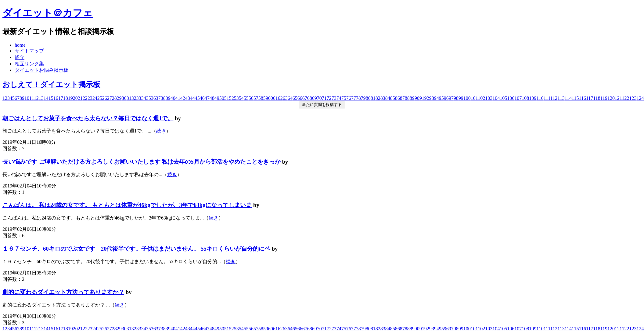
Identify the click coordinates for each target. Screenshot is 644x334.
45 (197, 98)
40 (173, 98)
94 (437, 98)
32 (134, 98)
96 (446, 98)
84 (388, 98)
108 (525, 98)
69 (315, 98)
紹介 (20, 57)
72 (329, 98)
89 (412, 98)
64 (290, 98)
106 (511, 98)
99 (461, 98)
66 (300, 98)
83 (383, 98)
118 (597, 98)
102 (481, 98)
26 (105, 98)
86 (398, 98)
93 (432, 98)
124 (640, 98)
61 (275, 98)
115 (575, 98)
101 (474, 98)
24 (95, 98)
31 (129, 98)
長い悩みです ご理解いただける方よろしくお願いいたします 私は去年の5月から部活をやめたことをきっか (142, 162)
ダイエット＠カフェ (48, 13)
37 (158, 98)
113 (561, 98)
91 (422, 98)
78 (358, 98)
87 (402, 98)
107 (518, 98)
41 (178, 98)
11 (32, 98)
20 (75, 98)
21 (80, 98)
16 (56, 98)
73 (334, 98)
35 (149, 98)
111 (547, 98)
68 (310, 98)
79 (363, 98)
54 (241, 98)
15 (51, 98)
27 (110, 98)
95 (441, 98)
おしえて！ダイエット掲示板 (51, 85)
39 (168, 98)
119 (604, 98)
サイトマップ (29, 51)
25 (100, 98)
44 (192, 98)
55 (246, 98)
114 (568, 98)
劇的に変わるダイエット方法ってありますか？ (63, 292)
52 (232, 98)
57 (256, 98)
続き (161, 131)
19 (70, 98)
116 (582, 98)
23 (90, 98)
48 (212, 98)
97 (451, 98)
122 (626, 98)
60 (271, 98)
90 (417, 98)
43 (188, 98)
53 (236, 98)
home (20, 45)
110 (540, 98)
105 (503, 98)
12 (36, 98)
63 (285, 98)
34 (144, 98)
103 (489, 98)
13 (41, 98)
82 (378, 98)
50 (222, 98)
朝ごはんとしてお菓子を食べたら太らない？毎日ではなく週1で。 (88, 118)
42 (183, 98)
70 (319, 98)
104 (496, 98)
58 (261, 98)
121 (618, 98)
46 (202, 98)
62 (280, 98)
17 (61, 98)
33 (139, 98)
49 (217, 98)
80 (368, 98)
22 (85, 98)
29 (119, 98)
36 (153, 98)
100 (467, 98)
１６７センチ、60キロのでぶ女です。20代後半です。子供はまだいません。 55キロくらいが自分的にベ (136, 249)
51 (227, 98)
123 (633, 98)
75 (344, 98)
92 (427, 98)
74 (339, 98)
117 (590, 98)
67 (305, 98)
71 (324, 98)
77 (354, 98)
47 (207, 98)
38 (163, 98)
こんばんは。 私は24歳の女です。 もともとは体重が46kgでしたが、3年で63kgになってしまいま (127, 205)
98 (456, 98)
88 (407, 98)
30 (124, 98)
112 (554, 98)
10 (27, 98)
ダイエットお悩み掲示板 (41, 70)
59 (266, 98)
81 (373, 98)
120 (611, 98)
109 (533, 98)
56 (251, 98)
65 (295, 98)
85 (393, 98)
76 (349, 98)
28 (114, 98)
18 (66, 98)
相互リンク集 (29, 64)
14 (46, 98)
